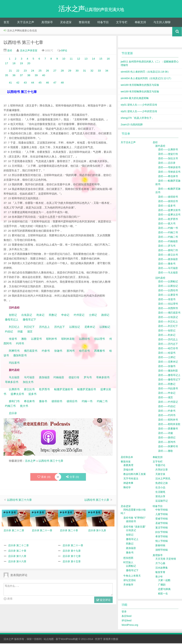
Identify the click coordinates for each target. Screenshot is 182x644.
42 (18, 83)
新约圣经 (160, 147)
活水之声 (30, 461)
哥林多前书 (103, 378)
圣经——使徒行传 (168, 155)
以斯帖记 (105, 328)
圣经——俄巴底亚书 (169, 313)
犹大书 (24, 407)
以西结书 (84, 339)
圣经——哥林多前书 (169, 168)
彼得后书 (72, 402)
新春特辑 (160, 546)
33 (99, 71)
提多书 (32, 395)
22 (18, 71)
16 (108, 59)
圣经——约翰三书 (168, 233)
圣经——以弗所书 (168, 150)
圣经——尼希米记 (168, 362)
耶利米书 (52, 339)
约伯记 (9, 332)
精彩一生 (163, 594)
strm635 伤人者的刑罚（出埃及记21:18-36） (145, 72)
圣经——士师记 (167, 358)
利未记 (41, 316)
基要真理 (128, 466)
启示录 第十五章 (72, 562)
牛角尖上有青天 (132, 576)
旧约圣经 (160, 279)
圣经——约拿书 (167, 411)
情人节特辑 (162, 542)
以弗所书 (14, 390)
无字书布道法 (131, 479)
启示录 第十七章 (72, 557)
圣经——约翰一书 (168, 229)
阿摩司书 (14, 351)
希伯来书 (29, 402)
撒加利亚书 (20, 356)
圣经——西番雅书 (168, 429)
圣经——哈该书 (167, 353)
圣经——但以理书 (168, 304)
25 (40, 71)
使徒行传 (74, 378)
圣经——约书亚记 (168, 403)
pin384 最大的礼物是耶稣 (135, 99)
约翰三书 (10, 407)
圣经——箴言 (165, 398)
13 (86, 59)
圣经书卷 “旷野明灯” (134, 518)
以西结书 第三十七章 (23, 43)
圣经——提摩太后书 (169, 215)
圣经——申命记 (167, 394)
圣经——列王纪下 (168, 327)
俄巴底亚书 (31, 351)
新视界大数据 (111, 640)
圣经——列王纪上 (168, 322)
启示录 (13, 414)
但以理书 (100, 339)
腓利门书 (14, 402)
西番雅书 (100, 351)
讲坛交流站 (130, 581)
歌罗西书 (44, 390)
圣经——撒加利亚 (168, 371)
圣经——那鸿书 (167, 443)
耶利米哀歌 (68, 339)
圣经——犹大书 (167, 224)
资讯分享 (160, 497)
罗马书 (88, 378)
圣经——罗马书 (167, 246)
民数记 (53, 316)
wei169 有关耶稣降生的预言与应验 (140, 86)
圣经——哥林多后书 (169, 172)
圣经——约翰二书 (168, 238)
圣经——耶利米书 (168, 420)
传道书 (13, 339)
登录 (124, 612)
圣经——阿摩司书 (168, 447)
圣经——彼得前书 (168, 197)
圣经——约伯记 (167, 407)
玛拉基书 (14, 363)
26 (48, 71)
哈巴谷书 (84, 351)
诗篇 (20, 332)
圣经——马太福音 (168, 273)
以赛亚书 (36, 339)
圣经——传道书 (167, 300)
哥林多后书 (12, 383)
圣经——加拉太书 (168, 159)
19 (21, 64)
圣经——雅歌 (165, 452)
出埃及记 (26, 316)
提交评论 (103, 601)
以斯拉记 (75, 328)
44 (33, 83)
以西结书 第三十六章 (19, 501)
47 (55, 83)
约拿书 (46, 351)
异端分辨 (128, 470)
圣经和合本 (127, 458)
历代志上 (44, 328)
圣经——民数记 (167, 385)
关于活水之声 (26, 23)
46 (48, 83)
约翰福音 (59, 378)
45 (40, 83)
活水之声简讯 (163, 479)
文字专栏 (122, 23)
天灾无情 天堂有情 (166, 559)
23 (25, 71)
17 (6, 64)
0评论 (64, 51)
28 (62, 71)
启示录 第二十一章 (73, 546)
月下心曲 (160, 564)
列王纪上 (14, 328)
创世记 (13, 316)
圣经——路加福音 (168, 260)
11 (71, 59)
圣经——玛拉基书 (168, 389)
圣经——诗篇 (165, 434)
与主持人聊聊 (162, 23)
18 (14, 64)
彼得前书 (57, 402)
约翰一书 (87, 402)
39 (36, 76)
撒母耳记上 (12, 320)
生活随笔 (160, 493)
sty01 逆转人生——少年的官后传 (139, 105)
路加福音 (44, 378)
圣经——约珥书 (167, 416)
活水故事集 (162, 568)
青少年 (159, 577)
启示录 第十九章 (72, 551)
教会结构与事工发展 (135, 475)
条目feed (126, 617)
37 (21, 76)
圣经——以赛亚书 (168, 296)
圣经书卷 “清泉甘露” (134, 527)
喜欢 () (44, 478)
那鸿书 (71, 351)
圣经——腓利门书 (168, 251)
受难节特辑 (162, 519)
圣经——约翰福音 (168, 242)
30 (77, 71)
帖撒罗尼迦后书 (87, 390)
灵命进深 (66, 23)
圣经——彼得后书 (168, 202)
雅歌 (24, 339)
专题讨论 (160, 466)
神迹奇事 (128, 484)
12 (79, 59)
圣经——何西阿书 (168, 309)
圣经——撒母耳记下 (169, 380)
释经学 (127, 488)
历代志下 (60, 328)
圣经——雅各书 (167, 264)
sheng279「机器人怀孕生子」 (137, 119)
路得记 (106, 316)
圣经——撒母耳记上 (169, 376)
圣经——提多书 (167, 206)
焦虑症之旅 (162, 484)
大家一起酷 (164, 581)
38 (29, 76)
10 (64, 59)
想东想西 (128, 559)
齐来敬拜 (128, 585)
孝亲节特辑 (162, 537)
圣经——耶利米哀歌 (169, 425)
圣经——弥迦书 (167, 367)
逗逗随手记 (162, 502)
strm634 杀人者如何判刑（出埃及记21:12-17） (147, 79)
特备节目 (103, 23)
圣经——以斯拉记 (168, 287)
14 (93, 59)
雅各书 (43, 402)
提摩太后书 (17, 395)
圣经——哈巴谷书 (168, 349)
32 (92, 71)
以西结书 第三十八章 (97, 501)
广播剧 (162, 585)
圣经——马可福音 (168, 269)
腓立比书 (29, 390)
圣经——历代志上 (168, 340)
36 (14, 76)
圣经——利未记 (167, 336)
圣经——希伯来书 (168, 177)
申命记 (66, 316)
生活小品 (160, 488)
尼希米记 (89, 328)
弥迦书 (58, 351)
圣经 (9, 51)
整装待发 (84, 23)
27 (55, 71)
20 (29, 64)
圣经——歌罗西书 (168, 220)
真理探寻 (47, 23)
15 (101, 59)
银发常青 (160, 573)
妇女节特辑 (162, 533)
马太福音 (14, 378)
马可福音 (29, 378)
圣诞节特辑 (162, 524)
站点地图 (49, 640)
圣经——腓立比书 (168, 255)
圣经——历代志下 (168, 345)
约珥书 (20, 344)
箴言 (30, 332)
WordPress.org (130, 626)
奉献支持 (140, 23)
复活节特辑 (162, 528)
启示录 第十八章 (17, 557)
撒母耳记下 (29, 320)
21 (10, 71)
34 (107, 71)
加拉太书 (28, 383)
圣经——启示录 (167, 164)
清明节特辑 (162, 551)
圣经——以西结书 (168, 291)
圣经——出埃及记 (168, 318)
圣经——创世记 (167, 331)
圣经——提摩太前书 (169, 211)
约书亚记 (79, 316)
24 (33, 71)
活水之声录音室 (29, 51)
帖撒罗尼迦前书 (64, 390)
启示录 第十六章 (17, 562)
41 (10, 83)
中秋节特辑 (162, 510)
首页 (6, 23)
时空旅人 (128, 563)
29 (70, 71)
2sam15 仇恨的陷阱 (132, 125)
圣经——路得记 (167, 438)
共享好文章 (162, 470)
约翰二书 (102, 402)
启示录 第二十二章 (18, 546)
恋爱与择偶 (164, 590)
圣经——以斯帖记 (168, 282)
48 (62, 83)
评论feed (126, 621)
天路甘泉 (160, 475)
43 (25, 83)
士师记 (93, 316)
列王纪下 (29, 328)
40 (44, 76)
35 (6, 76)
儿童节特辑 (162, 515)
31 (85, 71)
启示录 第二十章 (17, 551)
